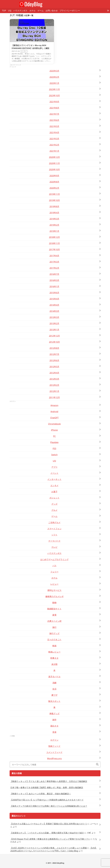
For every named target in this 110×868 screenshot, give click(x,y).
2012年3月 (54, 379)
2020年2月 (54, 188)
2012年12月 (54, 336)
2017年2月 (54, 268)
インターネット (54, 479)
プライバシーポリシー (70, 11)
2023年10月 (54, 95)
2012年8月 (54, 348)
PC (54, 436)
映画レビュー (54, 652)
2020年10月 (54, 169)
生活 (54, 689)
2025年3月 (54, 71)
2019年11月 (54, 194)
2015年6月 (54, 293)
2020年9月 (54, 176)
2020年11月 (54, 163)
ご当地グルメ (54, 522)
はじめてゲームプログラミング (54, 559)
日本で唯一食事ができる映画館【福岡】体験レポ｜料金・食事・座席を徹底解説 (47, 787)
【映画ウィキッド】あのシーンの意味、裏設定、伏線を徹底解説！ (41, 794)
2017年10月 (54, 249)
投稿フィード (54, 746)
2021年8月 (54, 108)
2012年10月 (54, 342)
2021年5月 (54, 126)
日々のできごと (54, 640)
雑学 (54, 720)
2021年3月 (54, 139)
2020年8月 (54, 182)
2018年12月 (54, 237)
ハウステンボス (20, 11)
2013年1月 (54, 330)
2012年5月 (54, 367)
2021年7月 (54, 114)
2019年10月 (54, 200)
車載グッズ (54, 714)
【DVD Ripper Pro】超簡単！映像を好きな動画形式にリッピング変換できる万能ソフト (50, 839)
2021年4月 (54, 132)
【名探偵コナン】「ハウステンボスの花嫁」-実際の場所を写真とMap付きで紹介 (47, 833)
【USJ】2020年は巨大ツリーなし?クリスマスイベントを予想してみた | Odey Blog (54, 849)
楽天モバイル (54, 677)
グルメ (54, 510)
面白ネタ (54, 726)
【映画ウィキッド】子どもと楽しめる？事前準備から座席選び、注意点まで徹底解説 (49, 781)
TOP (4, 11)
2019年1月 (54, 231)
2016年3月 (54, 280)
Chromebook (54, 424)
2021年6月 (54, 120)
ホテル (32, 11)
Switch (54, 455)
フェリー (54, 572)
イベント (54, 473)
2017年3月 (54, 262)
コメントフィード (54, 752)
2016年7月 (54, 274)
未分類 (54, 664)
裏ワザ (54, 695)
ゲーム (41, 11)
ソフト (54, 535)
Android (54, 411)
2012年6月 (54, 360)
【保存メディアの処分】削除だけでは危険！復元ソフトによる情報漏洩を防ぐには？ (49, 806)
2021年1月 (54, 151)
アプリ (54, 467)
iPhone (54, 430)
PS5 (54, 448)
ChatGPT (54, 418)
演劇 (54, 683)
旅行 (54, 627)
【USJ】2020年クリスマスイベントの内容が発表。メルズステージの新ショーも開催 (49, 848)
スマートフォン (54, 529)
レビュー (54, 584)
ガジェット (54, 498)
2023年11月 (54, 89)
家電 (54, 615)
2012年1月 (54, 391)
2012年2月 (54, 385)
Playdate (54, 442)
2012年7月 (54, 354)
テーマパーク (54, 541)
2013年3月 (54, 317)
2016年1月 (54, 286)
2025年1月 (54, 83)
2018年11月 (54, 243)
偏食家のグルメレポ (54, 596)
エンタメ (54, 485)
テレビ (54, 547)
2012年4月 (54, 373)
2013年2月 (54, 323)
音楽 (54, 732)
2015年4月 (54, 299)
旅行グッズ (54, 633)
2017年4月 (54, 256)
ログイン (54, 740)
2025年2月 (54, 77)
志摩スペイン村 (54, 621)
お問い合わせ (52, 11)
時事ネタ (54, 658)
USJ (10, 11)
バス (54, 566)
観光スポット (54, 701)
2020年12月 (54, 157)
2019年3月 (54, 219)
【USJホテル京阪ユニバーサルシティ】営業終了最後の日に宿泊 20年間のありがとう (49, 824)
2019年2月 (54, 225)
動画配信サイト (54, 609)
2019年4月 (54, 213)
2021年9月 (54, 102)
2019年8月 (54, 206)
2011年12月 (54, 397)
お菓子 (54, 492)
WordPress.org (54, 758)
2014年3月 (54, 311)
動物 (54, 603)
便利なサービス (54, 590)
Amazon (54, 405)
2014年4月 (54, 305)
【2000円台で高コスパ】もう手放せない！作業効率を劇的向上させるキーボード (47, 800)
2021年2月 (54, 145)
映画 (54, 646)
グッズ (54, 504)
